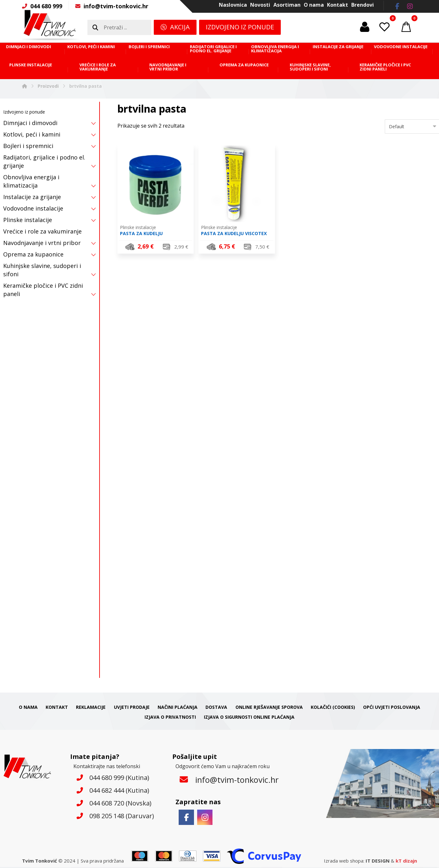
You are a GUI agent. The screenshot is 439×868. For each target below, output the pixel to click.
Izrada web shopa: (344, 862)
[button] (397, 6)
